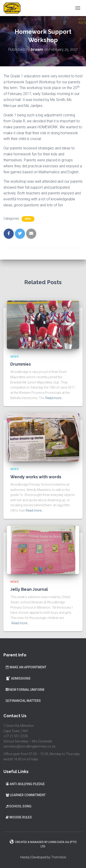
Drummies (21, 364)
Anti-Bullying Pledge (25, 784)
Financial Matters (23, 701)
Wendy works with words (36, 477)
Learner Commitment (26, 795)
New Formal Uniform (25, 690)
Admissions (18, 678)
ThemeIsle (59, 857)
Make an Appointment (26, 667)
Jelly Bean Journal (29, 589)
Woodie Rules (19, 817)
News (28, 219)
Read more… (54, 398)
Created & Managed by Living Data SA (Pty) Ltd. (43, 844)
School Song (19, 806)
